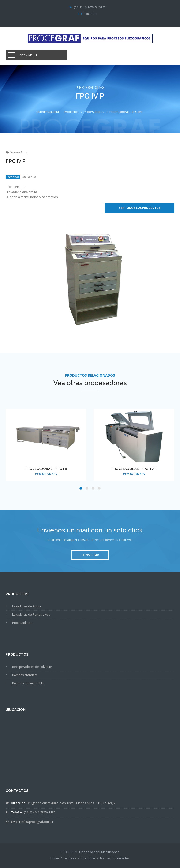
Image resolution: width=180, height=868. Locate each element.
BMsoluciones (109, 852)
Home (55, 858)
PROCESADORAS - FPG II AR (134, 469)
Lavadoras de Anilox (27, 606)
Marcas (105, 858)
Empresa (70, 858)
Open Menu (28, 55)
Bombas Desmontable (28, 683)
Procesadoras (94, 112)
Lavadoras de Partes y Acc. (31, 614)
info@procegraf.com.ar (37, 822)
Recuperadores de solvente (32, 667)
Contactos (90, 14)
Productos (71, 112)
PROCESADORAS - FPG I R (46, 469)
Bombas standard (25, 675)
